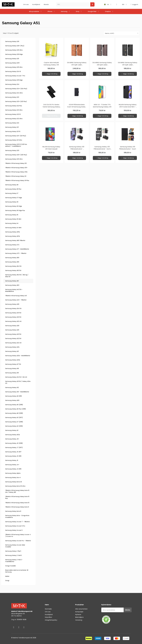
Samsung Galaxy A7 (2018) (14, 422)
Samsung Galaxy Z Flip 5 (13, 551)
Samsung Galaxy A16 (12, 368)
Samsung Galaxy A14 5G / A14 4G (16, 377)
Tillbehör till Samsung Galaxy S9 (16, 176)
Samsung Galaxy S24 (12, 84)
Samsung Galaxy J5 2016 (13, 456)
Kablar (7, 576)
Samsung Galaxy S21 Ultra (14, 140)
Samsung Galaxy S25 (12, 59)
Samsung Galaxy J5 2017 (13, 452)
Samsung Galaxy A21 (12, 351)
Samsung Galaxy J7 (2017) (14, 448)
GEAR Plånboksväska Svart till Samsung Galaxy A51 (77, 107)
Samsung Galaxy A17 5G (13, 364)
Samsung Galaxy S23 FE (13, 114)
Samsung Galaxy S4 (12, 223)
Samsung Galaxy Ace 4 (13, 478)
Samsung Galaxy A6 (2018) (14, 405)
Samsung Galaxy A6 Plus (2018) (16, 409)
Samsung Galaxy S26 (12, 41)
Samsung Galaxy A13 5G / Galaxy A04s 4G (18, 382)
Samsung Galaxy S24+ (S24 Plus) (16, 89)
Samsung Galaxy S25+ (13, 63)
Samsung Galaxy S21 (12, 127)
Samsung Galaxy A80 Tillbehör (15, 240)
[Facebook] (14, 627)
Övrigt (7, 581)
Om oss (26, 4)
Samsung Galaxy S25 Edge (14, 80)
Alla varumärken (81, 609)
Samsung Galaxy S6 (12, 202)
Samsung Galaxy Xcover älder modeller (15, 546)
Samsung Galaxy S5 (12, 215)
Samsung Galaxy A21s (12, 347)
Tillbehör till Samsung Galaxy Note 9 (17, 507)
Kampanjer (79, 612)
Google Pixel (93, 11)
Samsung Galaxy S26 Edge (14, 54)
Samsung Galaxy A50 (12, 285)
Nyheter (78, 615)
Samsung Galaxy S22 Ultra (14, 119)
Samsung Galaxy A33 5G (13, 313)
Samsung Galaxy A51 (12, 281)
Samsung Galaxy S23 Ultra (14, 110)
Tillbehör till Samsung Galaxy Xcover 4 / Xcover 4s (18, 535)
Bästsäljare (79, 617)
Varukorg (79, 620)
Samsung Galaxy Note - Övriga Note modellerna (17, 516)
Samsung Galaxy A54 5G (13, 266)
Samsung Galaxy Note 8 (13, 511)
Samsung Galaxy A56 (12, 258)
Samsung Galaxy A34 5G (13, 308)
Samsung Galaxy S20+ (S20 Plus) (16, 155)
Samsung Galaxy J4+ (12, 465)
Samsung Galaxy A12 (12, 387)
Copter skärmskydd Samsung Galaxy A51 (51, 64)
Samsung (65, 11)
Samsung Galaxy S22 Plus (14, 106)
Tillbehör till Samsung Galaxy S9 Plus (17, 180)
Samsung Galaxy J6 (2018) (14, 443)
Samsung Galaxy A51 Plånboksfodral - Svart (128, 148)
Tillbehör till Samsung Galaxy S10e (16, 172)
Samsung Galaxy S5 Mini (13, 219)
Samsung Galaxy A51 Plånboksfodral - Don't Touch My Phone (102, 149)
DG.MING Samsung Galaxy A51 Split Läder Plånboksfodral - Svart (128, 65)
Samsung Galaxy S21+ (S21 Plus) (16, 136)
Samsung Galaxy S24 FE (13, 71)
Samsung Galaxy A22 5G (13, 338)
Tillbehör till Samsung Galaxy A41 (16, 296)
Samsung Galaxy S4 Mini (13, 228)
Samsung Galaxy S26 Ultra (14, 50)
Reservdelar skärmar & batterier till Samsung (17, 571)
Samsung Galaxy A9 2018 (13, 396)
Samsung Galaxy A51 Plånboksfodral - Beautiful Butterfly (77, 149)
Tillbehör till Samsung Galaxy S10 (16, 163)
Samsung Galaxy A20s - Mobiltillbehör (18, 356)
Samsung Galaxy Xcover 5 (14, 530)
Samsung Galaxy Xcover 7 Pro (15, 76)
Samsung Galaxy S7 (12, 193)
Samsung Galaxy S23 (12, 97)
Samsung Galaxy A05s (13, 232)
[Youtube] (24, 627)
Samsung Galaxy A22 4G (13, 343)
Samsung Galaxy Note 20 (14, 482)
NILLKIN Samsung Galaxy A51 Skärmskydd (51, 148)
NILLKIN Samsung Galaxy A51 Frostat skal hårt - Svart (128, 107)
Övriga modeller (11, 566)
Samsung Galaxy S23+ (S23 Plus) (16, 101)
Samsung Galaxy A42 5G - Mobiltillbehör (14, 290)
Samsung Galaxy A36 (12, 304)
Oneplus (109, 11)
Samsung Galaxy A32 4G (13, 321)
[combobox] (72, 4)
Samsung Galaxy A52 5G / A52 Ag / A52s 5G (17, 276)
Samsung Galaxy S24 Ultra (14, 93)
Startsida (48, 609)
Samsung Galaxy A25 (12, 330)
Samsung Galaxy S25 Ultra (14, 67)
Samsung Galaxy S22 (12, 123)
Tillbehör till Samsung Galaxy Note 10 (17, 503)
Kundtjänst (36, 4)
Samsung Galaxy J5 (12, 460)
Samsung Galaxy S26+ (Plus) (15, 46)
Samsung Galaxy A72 (12, 245)
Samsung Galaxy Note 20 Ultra (15, 486)
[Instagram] (19, 627)
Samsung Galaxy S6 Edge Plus (15, 210)
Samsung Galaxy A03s (13, 236)
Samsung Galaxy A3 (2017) (14, 418)
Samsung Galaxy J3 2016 (13, 469)
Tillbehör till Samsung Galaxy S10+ (16, 168)
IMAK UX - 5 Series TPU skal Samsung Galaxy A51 (102, 106)
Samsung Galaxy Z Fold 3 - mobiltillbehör (14, 561)
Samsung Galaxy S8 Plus (13, 189)
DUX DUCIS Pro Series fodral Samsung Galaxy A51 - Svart (51, 107)
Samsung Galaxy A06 (12, 400)
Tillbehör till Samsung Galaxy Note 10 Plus (17, 497)
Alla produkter (35, 11)
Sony (79, 11)
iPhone (51, 11)
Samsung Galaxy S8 (12, 185)
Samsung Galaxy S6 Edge (14, 206)
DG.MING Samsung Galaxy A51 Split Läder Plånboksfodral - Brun (77, 65)
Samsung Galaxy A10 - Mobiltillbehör (17, 392)
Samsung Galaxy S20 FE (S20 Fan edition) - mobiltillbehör (16, 145)
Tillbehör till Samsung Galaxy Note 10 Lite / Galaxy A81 (17, 491)
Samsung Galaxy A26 (12, 326)
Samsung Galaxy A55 (12, 262)
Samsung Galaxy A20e (13, 360)
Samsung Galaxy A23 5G (13, 334)
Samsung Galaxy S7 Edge (14, 198)
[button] (117, 4)
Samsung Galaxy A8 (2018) (14, 413)
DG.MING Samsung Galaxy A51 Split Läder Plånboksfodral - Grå (102, 65)
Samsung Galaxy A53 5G (13, 270)
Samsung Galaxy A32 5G (13, 317)
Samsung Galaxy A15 (12, 373)
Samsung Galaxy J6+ (12, 439)
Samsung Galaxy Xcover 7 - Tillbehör (17, 522)
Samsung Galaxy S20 (12, 150)
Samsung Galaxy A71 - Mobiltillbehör (17, 249)
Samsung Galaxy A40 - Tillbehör (16, 300)
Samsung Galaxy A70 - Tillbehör (16, 253)
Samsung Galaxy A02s (13, 435)
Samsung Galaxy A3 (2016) (14, 426)
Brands (46, 4)
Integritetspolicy (51, 620)
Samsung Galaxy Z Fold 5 (13, 555)
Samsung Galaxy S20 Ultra (14, 159)
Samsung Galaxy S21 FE (13, 131)
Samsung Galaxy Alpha (13, 473)
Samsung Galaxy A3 (12, 430)
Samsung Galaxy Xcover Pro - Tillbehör (18, 541)
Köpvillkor (49, 617)
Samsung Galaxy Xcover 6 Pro (15, 526)
